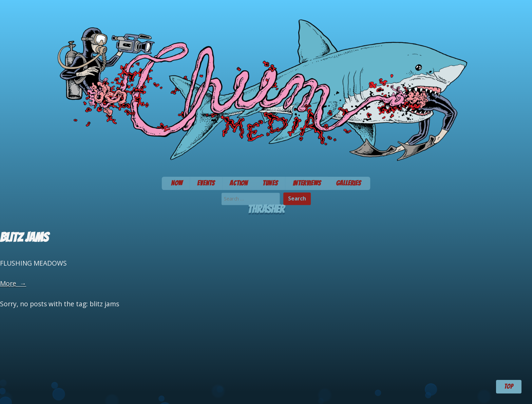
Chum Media (266, 86)
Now (177, 183)
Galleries (349, 183)
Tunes (270, 183)
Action (239, 183)
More (13, 283)
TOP (509, 386)
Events (206, 183)
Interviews (307, 183)
